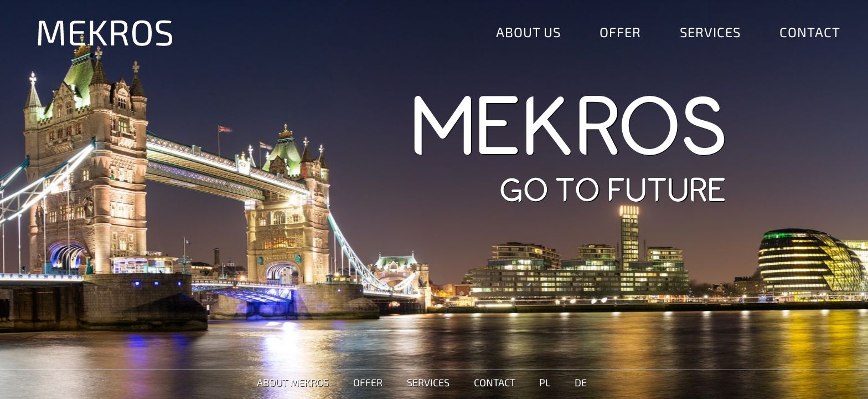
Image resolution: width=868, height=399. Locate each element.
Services (710, 32)
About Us (528, 32)
